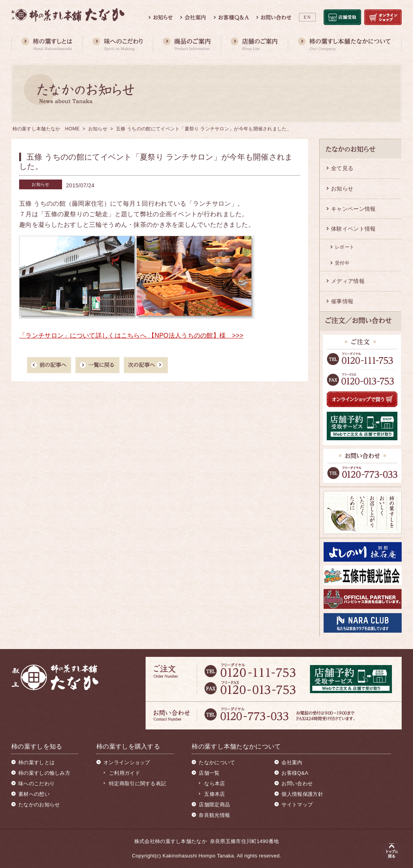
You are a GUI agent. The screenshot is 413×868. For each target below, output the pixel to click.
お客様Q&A (295, 773)
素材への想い (34, 794)
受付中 (342, 263)
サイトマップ (297, 805)
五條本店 (215, 794)
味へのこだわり (36, 784)
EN (307, 17)
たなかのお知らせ (39, 805)
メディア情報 (348, 281)
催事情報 (342, 301)
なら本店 (215, 784)
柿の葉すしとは (36, 762)
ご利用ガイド (125, 773)
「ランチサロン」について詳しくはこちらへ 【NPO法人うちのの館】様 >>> (131, 335)
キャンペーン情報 (353, 209)
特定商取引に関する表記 (137, 784)
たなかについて (217, 762)
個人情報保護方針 (302, 794)
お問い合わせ (297, 784)
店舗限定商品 (214, 805)
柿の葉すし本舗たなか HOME (46, 129)
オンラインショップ (127, 762)
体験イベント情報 (353, 229)
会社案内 (292, 762)
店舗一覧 (209, 773)
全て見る (342, 168)
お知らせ (98, 129)
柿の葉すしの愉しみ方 (44, 773)
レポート (344, 247)
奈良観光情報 (214, 815)
